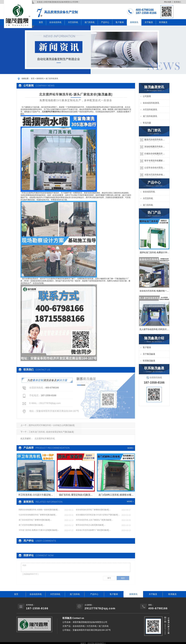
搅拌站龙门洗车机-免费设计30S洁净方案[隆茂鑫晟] (154, 254)
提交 (123, 578)
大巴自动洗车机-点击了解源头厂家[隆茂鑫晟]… (94, 520)
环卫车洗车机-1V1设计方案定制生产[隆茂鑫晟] (36, 496)
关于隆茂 (149, 22)
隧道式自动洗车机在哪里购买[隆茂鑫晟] (155, 140)
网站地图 (168, 2)
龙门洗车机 (90, 22)
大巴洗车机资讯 (150, 110)
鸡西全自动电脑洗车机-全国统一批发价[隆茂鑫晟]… (39, 510)
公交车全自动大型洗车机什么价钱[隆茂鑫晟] (155, 168)
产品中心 (105, 22)
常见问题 (147, 123)
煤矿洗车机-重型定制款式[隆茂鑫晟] (76, 496)
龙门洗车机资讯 (52, 78)
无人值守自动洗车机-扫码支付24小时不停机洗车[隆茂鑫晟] (154, 330)
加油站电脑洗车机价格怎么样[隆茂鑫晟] (155, 147)
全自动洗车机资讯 (151, 103)
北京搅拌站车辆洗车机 (45, 438)
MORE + (130, 501)
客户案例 (120, 22)
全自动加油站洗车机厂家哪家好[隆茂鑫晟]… (93, 510)
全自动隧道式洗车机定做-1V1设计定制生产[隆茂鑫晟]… (98, 515)
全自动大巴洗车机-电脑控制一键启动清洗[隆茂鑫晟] (154, 292)
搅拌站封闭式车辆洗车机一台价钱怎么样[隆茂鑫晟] (52, 425)
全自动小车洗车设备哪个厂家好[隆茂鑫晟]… (93, 530)
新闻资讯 (134, 22)
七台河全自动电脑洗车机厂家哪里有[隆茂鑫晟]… (38, 515)
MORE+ (131, 448)
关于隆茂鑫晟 (149, 354)
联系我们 (177, 2)
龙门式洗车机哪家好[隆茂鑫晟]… (32, 525)
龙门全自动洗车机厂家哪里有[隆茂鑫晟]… (35, 520)
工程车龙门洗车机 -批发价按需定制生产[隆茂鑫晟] (51, 432)
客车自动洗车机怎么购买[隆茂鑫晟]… (91, 525)
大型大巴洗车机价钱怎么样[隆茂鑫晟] (155, 175)
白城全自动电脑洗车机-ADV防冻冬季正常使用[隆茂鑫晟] (154, 154)
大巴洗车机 (73, 22)
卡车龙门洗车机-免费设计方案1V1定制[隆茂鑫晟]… (39, 530)
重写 (109, 578)
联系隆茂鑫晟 (149, 361)
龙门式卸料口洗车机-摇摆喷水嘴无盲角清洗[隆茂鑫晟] (116, 496)
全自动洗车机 (55, 22)
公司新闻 (147, 96)
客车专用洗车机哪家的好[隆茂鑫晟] (155, 161)
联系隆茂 (163, 22)
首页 (41, 22)
